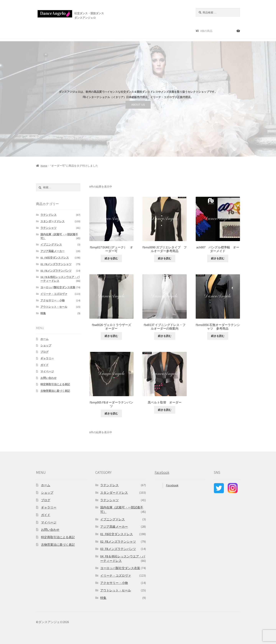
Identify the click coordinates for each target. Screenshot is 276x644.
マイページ (47, 371)
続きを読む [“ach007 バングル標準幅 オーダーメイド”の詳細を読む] (218, 258)
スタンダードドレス (53, 221)
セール (68, 31)
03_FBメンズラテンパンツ (56, 271)
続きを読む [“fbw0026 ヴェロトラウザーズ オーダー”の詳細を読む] (111, 336)
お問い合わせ (133, 31)
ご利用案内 (83, 31)
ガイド (44, 365)
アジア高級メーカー (53, 251)
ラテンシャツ (48, 228)
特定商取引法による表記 (55, 384)
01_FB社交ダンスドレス (55, 258)
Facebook (162, 472)
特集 (43, 313)
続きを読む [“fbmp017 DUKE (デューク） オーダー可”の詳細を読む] (111, 258)
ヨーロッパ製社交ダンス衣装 (58, 287)
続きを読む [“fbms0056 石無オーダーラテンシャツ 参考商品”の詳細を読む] (218, 336)
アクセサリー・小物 (53, 300)
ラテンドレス (48, 215)
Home (44, 166)
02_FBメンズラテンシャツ (56, 264)
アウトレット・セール (54, 307)
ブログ (117, 31)
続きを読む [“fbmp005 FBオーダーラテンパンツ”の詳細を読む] (111, 413)
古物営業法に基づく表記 (55, 391)
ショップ (53, 31)
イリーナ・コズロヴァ (54, 294)
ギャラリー (47, 358)
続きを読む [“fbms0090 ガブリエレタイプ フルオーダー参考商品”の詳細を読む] (165, 258)
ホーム (39, 31)
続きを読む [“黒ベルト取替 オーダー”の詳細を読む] (165, 410)
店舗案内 (101, 31)
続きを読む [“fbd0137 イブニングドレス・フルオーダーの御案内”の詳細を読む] (165, 336)
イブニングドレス (51, 245)
